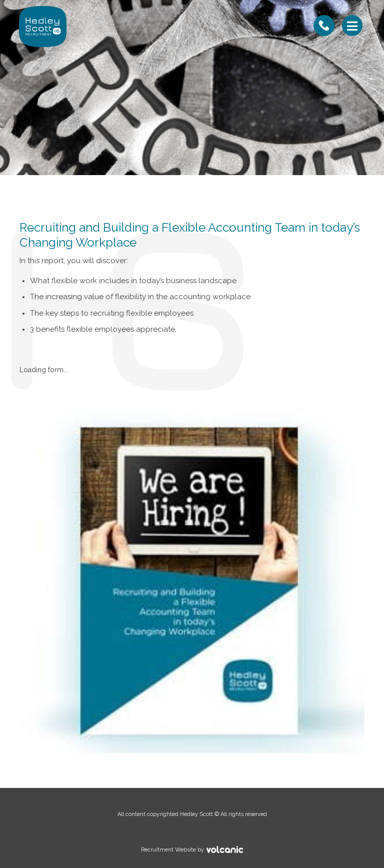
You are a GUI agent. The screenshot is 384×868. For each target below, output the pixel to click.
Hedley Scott (43, 26)
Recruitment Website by (141, 849)
